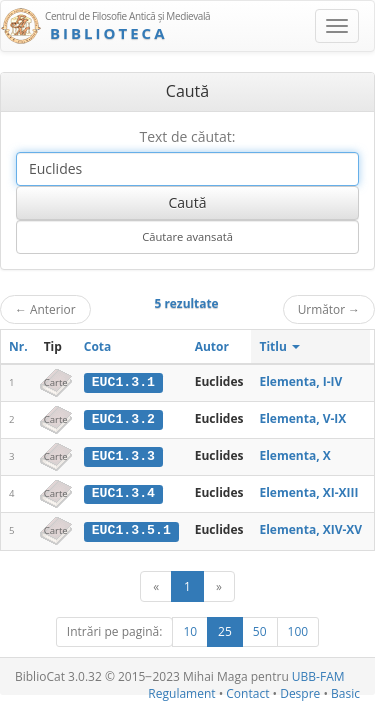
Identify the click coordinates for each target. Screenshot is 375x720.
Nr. (18, 346)
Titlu (279, 346)
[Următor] (219, 584)
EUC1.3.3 (123, 455)
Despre (300, 691)
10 (190, 629)
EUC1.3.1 (123, 382)
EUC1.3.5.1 (131, 529)
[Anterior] (156, 584)
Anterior (45, 309)
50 (260, 629)
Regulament (181, 691)
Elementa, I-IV (300, 381)
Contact (247, 691)
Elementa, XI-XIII (308, 491)
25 (225, 629)
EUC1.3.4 (123, 492)
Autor (212, 346)
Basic (345, 691)
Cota (98, 346)
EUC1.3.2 (123, 419)
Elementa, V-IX (302, 418)
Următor (329, 309)
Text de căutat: (187, 136)
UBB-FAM (318, 674)
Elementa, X (294, 454)
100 (298, 629)
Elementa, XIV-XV (310, 528)
